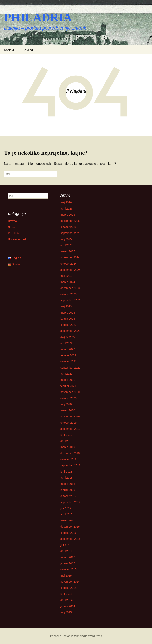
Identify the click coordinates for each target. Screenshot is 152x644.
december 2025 (70, 221)
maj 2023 (66, 306)
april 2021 (66, 374)
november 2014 (70, 582)
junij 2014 (66, 594)
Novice (12, 227)
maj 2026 (66, 202)
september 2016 (70, 539)
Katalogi (28, 50)
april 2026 (66, 209)
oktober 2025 (68, 227)
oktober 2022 (68, 325)
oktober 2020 (68, 398)
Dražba (12, 221)
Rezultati (13, 233)
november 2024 (70, 257)
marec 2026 (68, 215)
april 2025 (66, 245)
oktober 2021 (68, 361)
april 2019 (66, 441)
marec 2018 (68, 484)
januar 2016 (68, 563)
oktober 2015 (68, 569)
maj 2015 (66, 576)
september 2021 (70, 368)
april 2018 (66, 478)
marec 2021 (68, 380)
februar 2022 (68, 355)
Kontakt (9, 50)
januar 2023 (68, 319)
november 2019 (70, 417)
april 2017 (66, 514)
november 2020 (70, 392)
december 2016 (70, 527)
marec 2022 (68, 349)
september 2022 (70, 331)
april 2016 (66, 551)
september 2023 (70, 300)
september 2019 (70, 429)
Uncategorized (17, 239)
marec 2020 (68, 410)
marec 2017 (68, 520)
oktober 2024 (68, 264)
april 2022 (66, 343)
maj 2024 (66, 276)
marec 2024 (68, 282)
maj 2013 (66, 612)
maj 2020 (66, 404)
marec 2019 (68, 447)
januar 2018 (68, 490)
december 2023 (70, 288)
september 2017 (70, 502)
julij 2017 (66, 508)
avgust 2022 (68, 337)
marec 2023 (68, 313)
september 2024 (70, 270)
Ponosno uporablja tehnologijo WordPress (76, 636)
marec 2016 (68, 557)
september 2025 (70, 233)
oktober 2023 (68, 294)
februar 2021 (68, 386)
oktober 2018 (68, 459)
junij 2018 (66, 472)
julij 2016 (66, 545)
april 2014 (66, 600)
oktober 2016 (68, 533)
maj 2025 (66, 239)
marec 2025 (68, 251)
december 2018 (70, 453)
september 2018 (70, 465)
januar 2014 (68, 606)
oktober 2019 (68, 423)
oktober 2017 (68, 496)
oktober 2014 (68, 588)
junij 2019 (66, 435)
